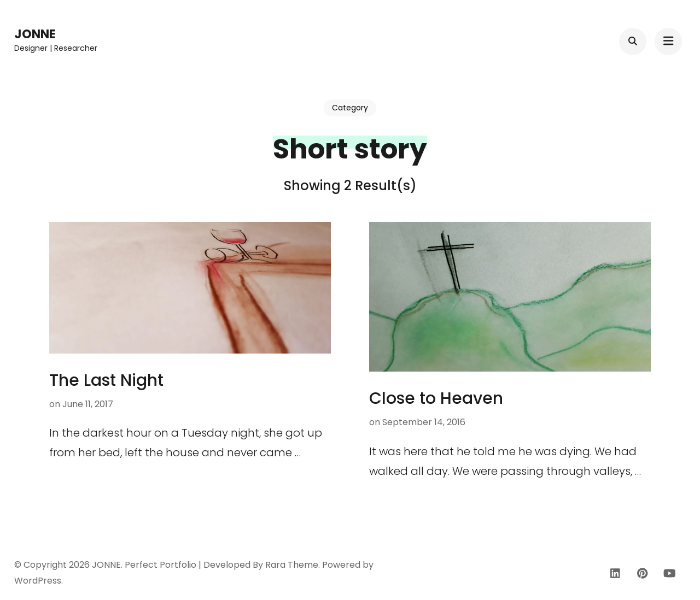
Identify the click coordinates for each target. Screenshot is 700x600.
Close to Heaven (436, 398)
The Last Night (106, 380)
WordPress (38, 581)
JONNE (35, 34)
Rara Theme (292, 565)
